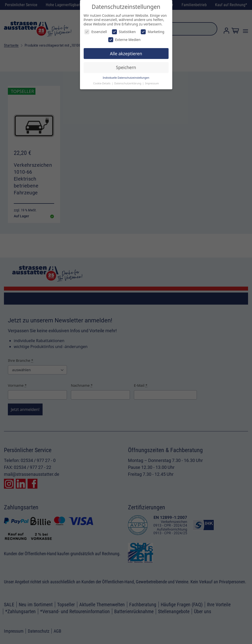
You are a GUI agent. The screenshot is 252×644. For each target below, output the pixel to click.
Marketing (153, 32)
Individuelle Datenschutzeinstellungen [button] (126, 78)
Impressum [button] (152, 83)
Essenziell (96, 32)
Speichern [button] (126, 67)
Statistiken (124, 32)
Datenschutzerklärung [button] (128, 83)
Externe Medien (124, 40)
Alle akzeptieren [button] (126, 54)
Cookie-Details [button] (102, 83)
